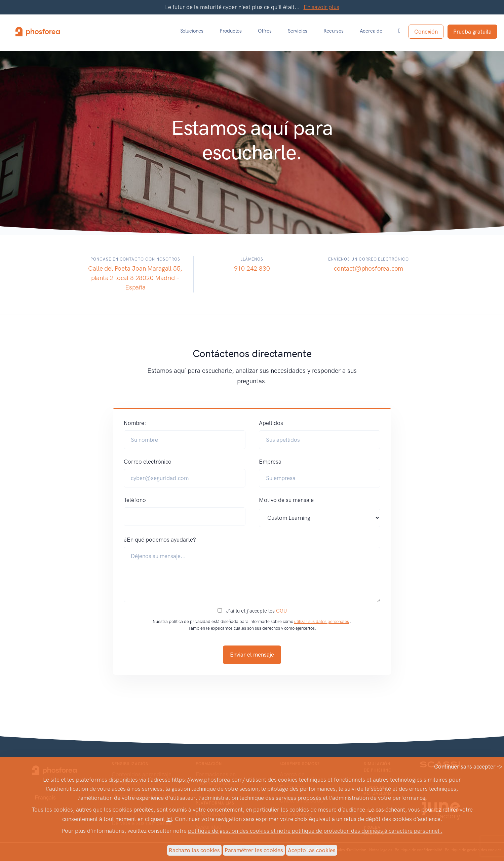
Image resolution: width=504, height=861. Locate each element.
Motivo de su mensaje (286, 500)
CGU (281, 611)
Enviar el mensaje (252, 655)
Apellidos (271, 423)
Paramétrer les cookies (254, 850)
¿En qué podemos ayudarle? (160, 540)
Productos (231, 31)
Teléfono (135, 500)
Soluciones (192, 31)
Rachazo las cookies (194, 850)
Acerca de (371, 31)
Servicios (298, 31)
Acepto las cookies (312, 850)
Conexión (426, 32)
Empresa (270, 462)
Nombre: (135, 423)
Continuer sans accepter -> (468, 767)
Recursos (333, 31)
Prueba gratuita (472, 32)
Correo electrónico (148, 462)
